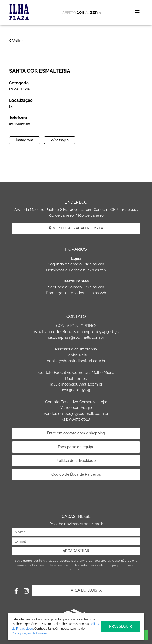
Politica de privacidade (76, 461)
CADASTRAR (76, 551)
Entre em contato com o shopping (76, 433)
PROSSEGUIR (121, 626)
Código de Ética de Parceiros (76, 474)
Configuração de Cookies (30, 633)
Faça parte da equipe (76, 447)
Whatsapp (60, 140)
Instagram (25, 140)
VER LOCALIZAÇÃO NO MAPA (76, 228)
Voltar (16, 41)
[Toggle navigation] (137, 12)
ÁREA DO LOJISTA (86, 590)
